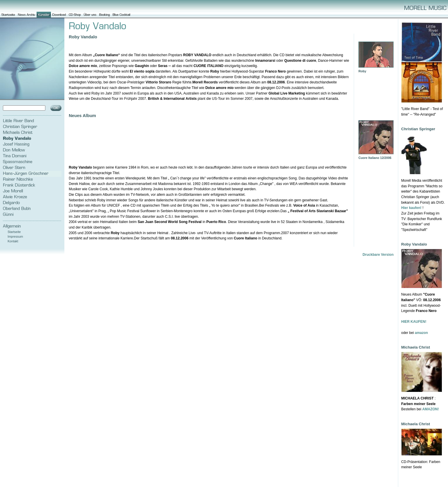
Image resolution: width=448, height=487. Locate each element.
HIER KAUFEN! (414, 322)
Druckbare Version (378, 255)
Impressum (15, 236)
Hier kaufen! (411, 208)
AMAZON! (431, 409)
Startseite (14, 232)
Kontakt (13, 241)
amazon (422, 333)
